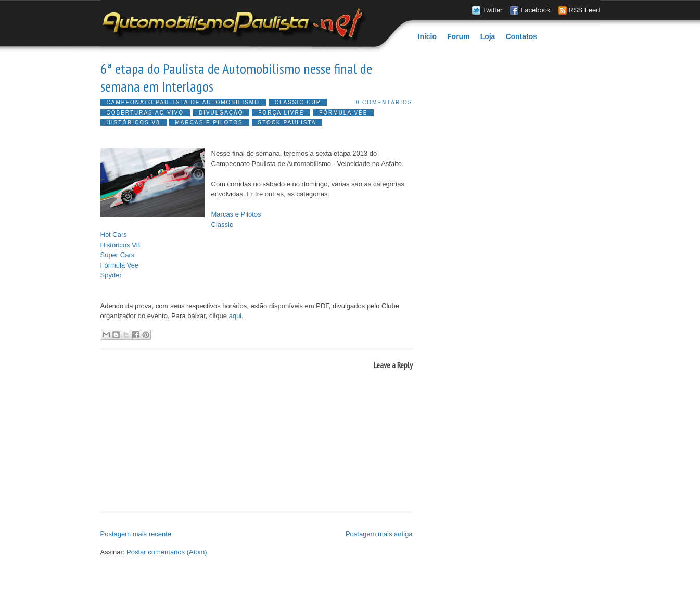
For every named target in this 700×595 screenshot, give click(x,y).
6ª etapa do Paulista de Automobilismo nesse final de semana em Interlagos (236, 77)
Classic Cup (298, 102)
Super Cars (118, 255)
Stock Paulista (287, 123)
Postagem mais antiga (379, 534)
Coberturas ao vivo (145, 113)
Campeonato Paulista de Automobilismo (183, 102)
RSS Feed (584, 10)
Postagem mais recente (136, 534)
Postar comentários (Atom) (167, 552)
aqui (236, 316)
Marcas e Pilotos (209, 123)
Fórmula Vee (343, 113)
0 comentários (384, 102)
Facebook (535, 10)
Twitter (492, 10)
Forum (459, 36)
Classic (222, 225)
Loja (488, 36)
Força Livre (281, 113)
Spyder (111, 275)
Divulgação (221, 113)
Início (428, 36)
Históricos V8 (133, 123)
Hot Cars (114, 235)
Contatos (521, 36)
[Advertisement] (222, 522)
